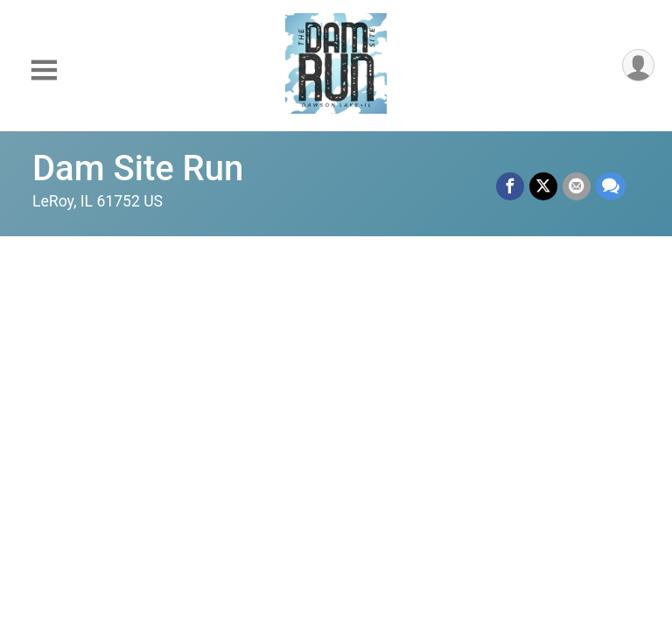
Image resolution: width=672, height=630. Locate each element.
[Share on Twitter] (543, 186)
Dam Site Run (138, 168)
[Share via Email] (577, 186)
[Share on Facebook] (510, 186)
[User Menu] (638, 65)
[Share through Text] (611, 186)
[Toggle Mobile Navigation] (44, 70)
